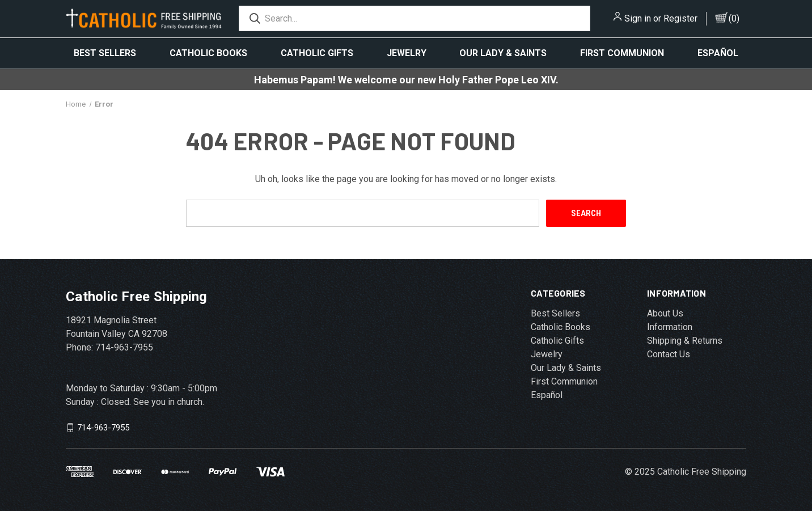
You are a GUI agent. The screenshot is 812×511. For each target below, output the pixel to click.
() (734, 18)
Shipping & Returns (685, 341)
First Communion (622, 53)
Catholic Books (208, 53)
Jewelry (407, 53)
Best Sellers (105, 53)
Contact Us (669, 354)
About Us (665, 313)
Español (718, 53)
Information (670, 327)
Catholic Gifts (317, 53)
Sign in (638, 18)
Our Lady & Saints (503, 53)
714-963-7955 (103, 428)
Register (680, 18)
